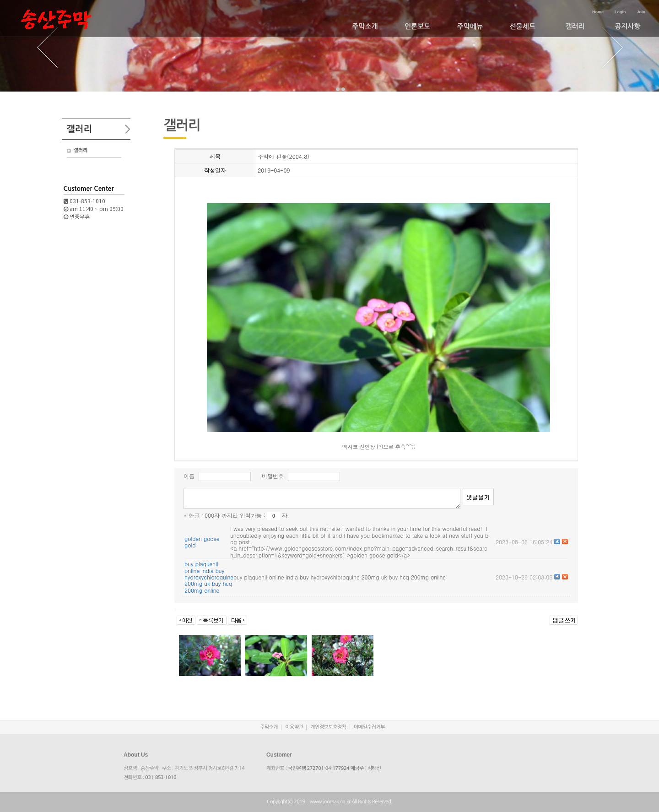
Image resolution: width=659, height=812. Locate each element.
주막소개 (365, 26)
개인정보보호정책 (328, 727)
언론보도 (417, 26)
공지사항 (627, 26)
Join (641, 12)
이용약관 (294, 727)
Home (598, 12)
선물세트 (523, 26)
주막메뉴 (470, 26)
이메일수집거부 (370, 727)
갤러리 (575, 26)
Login (620, 12)
